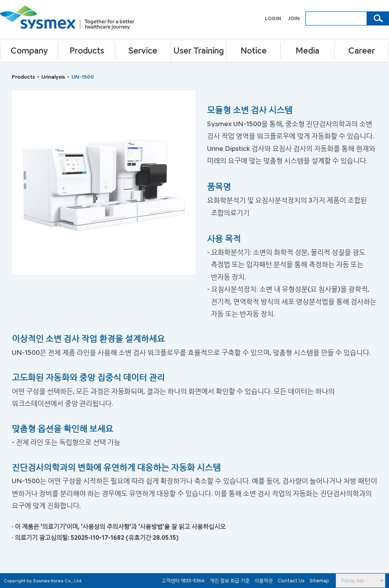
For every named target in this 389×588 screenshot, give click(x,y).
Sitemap (319, 580)
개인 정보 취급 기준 (230, 580)
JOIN (294, 18)
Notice (254, 50)
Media (308, 50)
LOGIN (274, 18)
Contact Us (292, 580)
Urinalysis (53, 77)
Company (29, 50)
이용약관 (264, 580)
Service (143, 50)
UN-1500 (83, 77)
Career (362, 50)
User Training (198, 50)
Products (87, 50)
